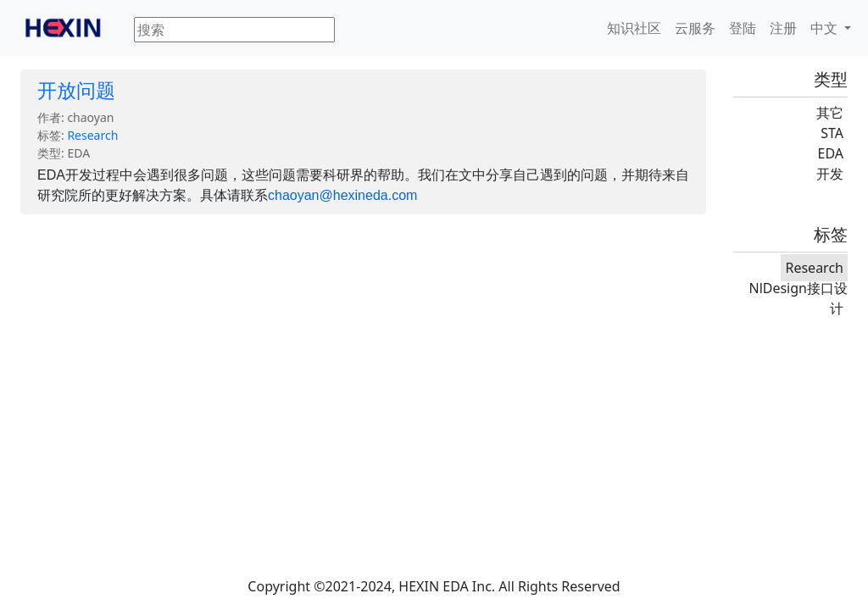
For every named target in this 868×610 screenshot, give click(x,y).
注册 (783, 28)
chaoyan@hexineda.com (342, 195)
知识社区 (634, 28)
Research (92, 135)
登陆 (743, 28)
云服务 (695, 28)
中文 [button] (826, 28)
